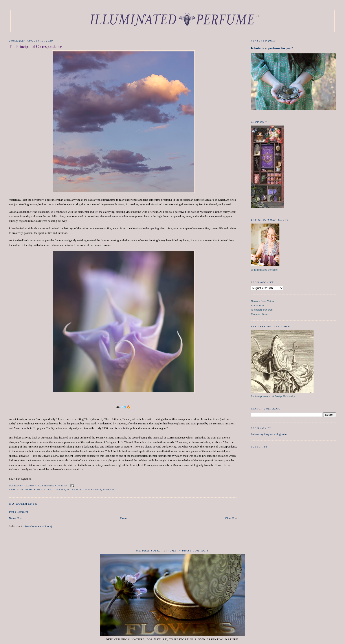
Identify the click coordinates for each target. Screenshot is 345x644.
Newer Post (16, 518)
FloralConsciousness (50, 490)
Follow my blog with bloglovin (269, 434)
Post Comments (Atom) (38, 526)
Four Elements (91, 490)
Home (124, 518)
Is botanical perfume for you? (272, 48)
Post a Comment (18, 512)
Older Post (231, 518)
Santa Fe (109, 490)
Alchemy (26, 490)
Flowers (73, 490)
